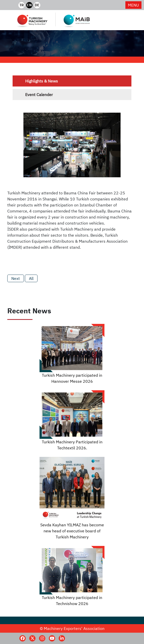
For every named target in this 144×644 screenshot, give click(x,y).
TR (22, 5)
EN (29, 5)
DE (37, 5)
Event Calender (39, 95)
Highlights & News (42, 81)
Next (16, 278)
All (31, 278)
